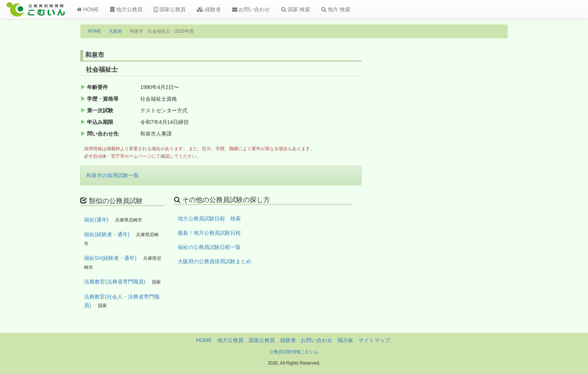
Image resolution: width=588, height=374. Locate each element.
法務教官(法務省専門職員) (115, 282)
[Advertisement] (459, 174)
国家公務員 (170, 9)
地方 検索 (336, 9)
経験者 (209, 9)
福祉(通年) (96, 220)
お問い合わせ (251, 9)
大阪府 (115, 31)
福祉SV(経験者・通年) (110, 258)
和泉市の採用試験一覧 (112, 175)
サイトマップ (374, 340)
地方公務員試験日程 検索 (209, 219)
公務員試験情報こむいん (294, 352)
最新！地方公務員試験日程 (209, 233)
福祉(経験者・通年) (107, 234)
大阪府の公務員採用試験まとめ (214, 261)
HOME (88, 9)
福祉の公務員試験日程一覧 (209, 247)
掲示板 (345, 340)
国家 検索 (296, 9)
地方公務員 (126, 9)
